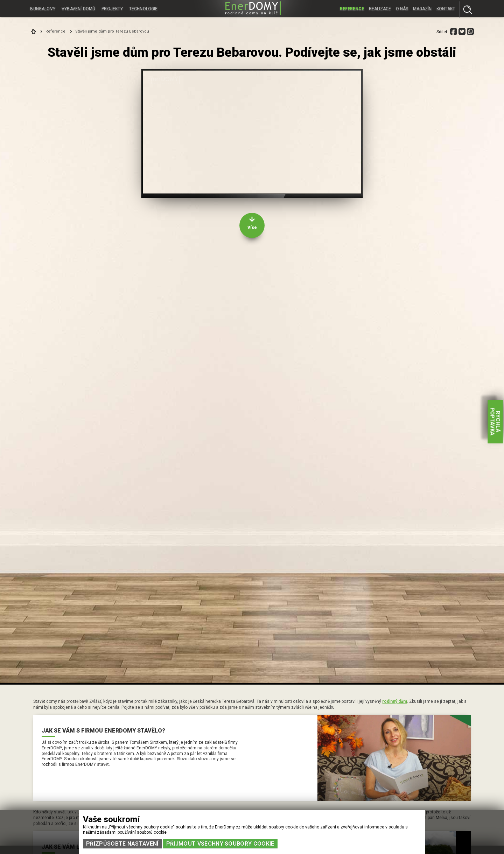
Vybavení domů (79, 8)
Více (252, 227)
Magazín (422, 8)
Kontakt (446, 8)
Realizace (380, 8)
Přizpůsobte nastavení (122, 844)
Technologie (144, 8)
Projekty (113, 8)
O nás (402, 8)
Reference (352, 8)
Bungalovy (43, 8)
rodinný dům (395, 701)
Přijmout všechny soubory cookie (220, 844)
